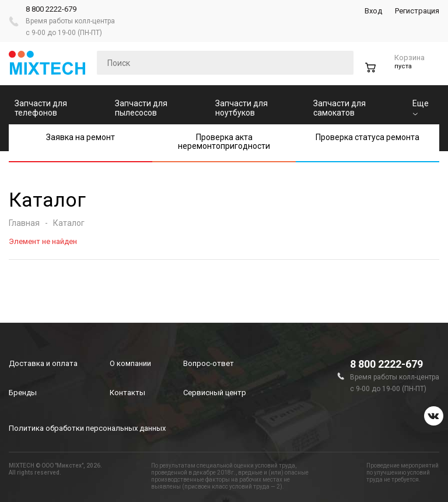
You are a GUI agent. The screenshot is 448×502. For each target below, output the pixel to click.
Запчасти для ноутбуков (242, 108)
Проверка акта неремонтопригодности (224, 142)
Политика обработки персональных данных (87, 428)
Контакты (127, 393)
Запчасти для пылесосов (141, 108)
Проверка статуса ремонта (367, 137)
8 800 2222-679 (51, 9)
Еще (421, 107)
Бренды (23, 393)
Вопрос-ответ (209, 363)
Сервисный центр (215, 393)
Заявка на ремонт (80, 137)
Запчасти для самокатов (339, 108)
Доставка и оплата (43, 363)
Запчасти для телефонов (41, 108)
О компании (130, 363)
